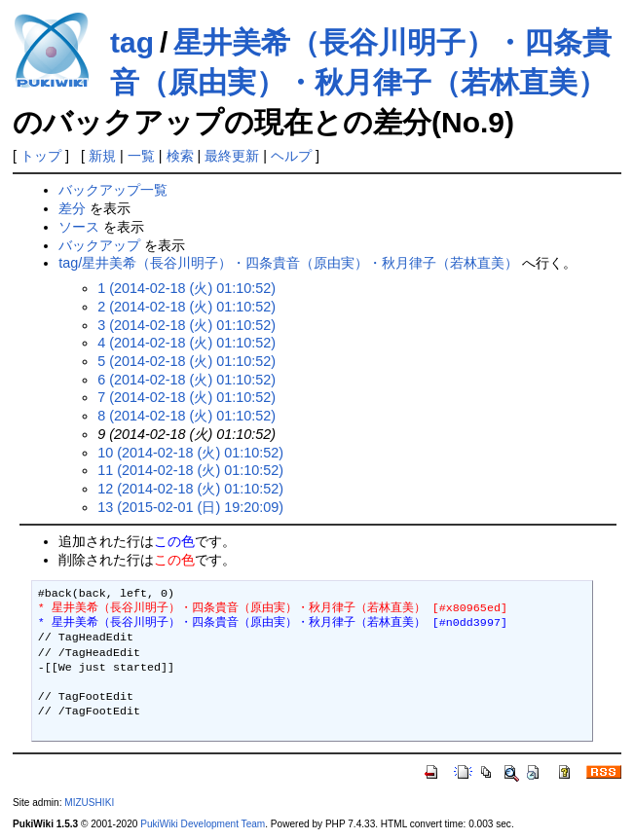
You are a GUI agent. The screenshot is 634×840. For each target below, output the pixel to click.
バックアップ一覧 (113, 190)
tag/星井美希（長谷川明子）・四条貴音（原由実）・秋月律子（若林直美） (288, 263)
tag (132, 42)
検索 (180, 156)
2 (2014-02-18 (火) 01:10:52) (186, 307)
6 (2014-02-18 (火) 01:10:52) (186, 380)
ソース (79, 227)
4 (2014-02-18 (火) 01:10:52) (186, 343)
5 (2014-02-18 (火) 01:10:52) (186, 361)
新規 (102, 156)
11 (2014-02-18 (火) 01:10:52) (190, 470)
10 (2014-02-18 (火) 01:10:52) (190, 453)
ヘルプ (291, 156)
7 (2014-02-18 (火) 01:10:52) (186, 397)
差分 (72, 208)
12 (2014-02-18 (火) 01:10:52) (190, 489)
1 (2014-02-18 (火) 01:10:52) (186, 288)
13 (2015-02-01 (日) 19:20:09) (190, 507)
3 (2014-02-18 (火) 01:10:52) (186, 325)
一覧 (141, 156)
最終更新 (232, 156)
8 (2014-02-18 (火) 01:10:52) (186, 416)
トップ (41, 156)
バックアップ (99, 245)
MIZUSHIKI (89, 803)
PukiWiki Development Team (203, 824)
